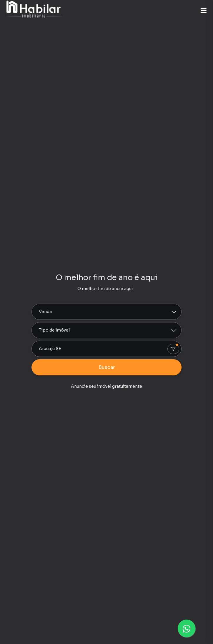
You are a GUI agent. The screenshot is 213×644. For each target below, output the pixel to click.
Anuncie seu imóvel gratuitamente (106, 386)
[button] (204, 11)
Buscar (107, 367)
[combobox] (106, 349)
